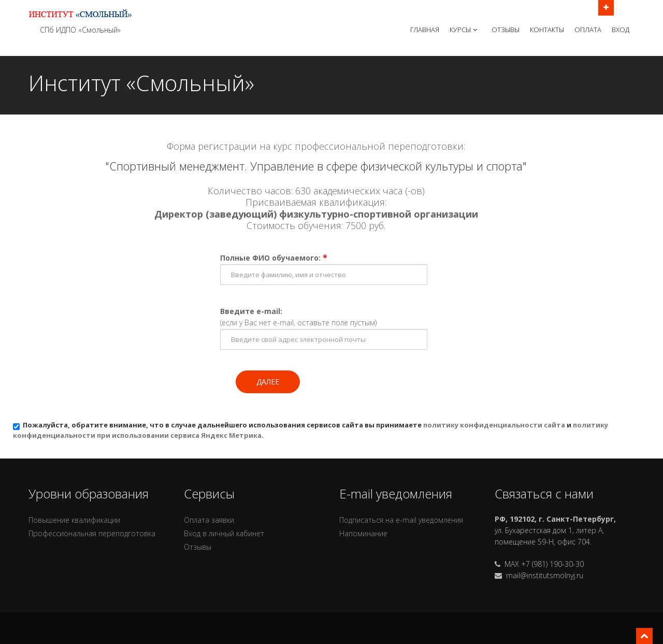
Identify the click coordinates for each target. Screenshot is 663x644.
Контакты (547, 30)
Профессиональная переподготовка (92, 533)
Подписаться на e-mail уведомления (401, 520)
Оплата (588, 30)
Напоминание (363, 533)
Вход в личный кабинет (224, 533)
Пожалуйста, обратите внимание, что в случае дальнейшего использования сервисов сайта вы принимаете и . (311, 430)
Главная (425, 30)
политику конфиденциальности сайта (494, 425)
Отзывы (506, 30)
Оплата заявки (209, 520)
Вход (621, 30)
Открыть (606, 7)
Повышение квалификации (74, 520)
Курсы (464, 30)
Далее (268, 382)
